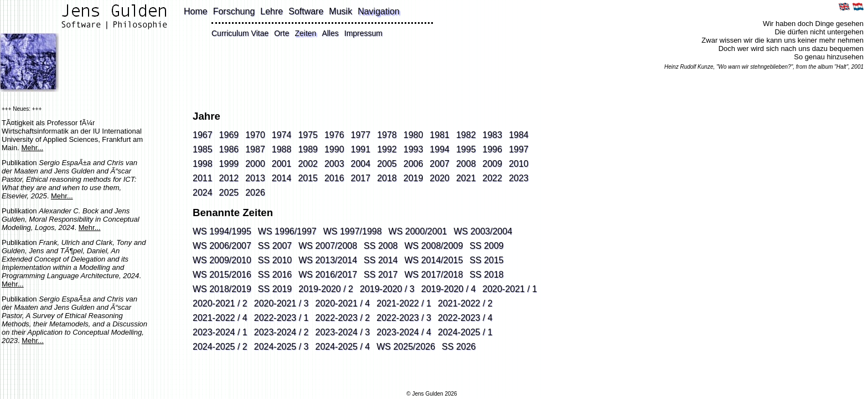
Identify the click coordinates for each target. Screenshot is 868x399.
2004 (361, 164)
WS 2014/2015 (434, 260)
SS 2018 (486, 275)
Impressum (363, 33)
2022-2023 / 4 (465, 318)
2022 (493, 178)
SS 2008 (381, 246)
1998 (203, 164)
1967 (203, 135)
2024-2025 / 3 (281, 347)
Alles (330, 33)
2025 (229, 193)
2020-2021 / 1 (510, 289)
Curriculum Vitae (240, 33)
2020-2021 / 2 (220, 303)
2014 (282, 178)
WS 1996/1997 (287, 231)
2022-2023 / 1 (281, 318)
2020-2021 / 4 (343, 303)
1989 (308, 149)
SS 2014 (381, 260)
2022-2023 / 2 (343, 318)
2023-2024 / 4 (404, 332)
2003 (334, 164)
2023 (519, 178)
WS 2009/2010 (222, 260)
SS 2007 (275, 246)
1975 (308, 135)
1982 (466, 135)
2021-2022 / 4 (220, 318)
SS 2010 (275, 260)
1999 (229, 164)
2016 (334, 178)
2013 (255, 178)
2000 (255, 164)
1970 (255, 135)
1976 (334, 135)
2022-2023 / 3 (404, 318)
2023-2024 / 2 (281, 332)
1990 (334, 149)
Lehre (272, 11)
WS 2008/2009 (434, 246)
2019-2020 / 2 (326, 289)
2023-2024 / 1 (220, 332)
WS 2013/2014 (328, 260)
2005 (387, 164)
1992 (387, 149)
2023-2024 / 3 (343, 332)
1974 (282, 135)
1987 (255, 149)
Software (306, 11)
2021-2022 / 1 (404, 303)
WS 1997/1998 (353, 231)
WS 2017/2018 (434, 275)
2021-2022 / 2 (465, 303)
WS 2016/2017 (328, 275)
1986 (229, 149)
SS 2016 (275, 275)
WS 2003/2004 (483, 231)
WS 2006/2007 (222, 246)
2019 (414, 178)
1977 (361, 135)
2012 (229, 178)
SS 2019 (275, 289)
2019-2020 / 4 (449, 289)
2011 (203, 178)
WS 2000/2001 (418, 231)
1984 (519, 135)
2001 (282, 164)
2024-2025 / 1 (465, 332)
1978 (387, 135)
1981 (440, 135)
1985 (203, 149)
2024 (203, 193)
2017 (361, 178)
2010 (519, 164)
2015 (308, 178)
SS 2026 (459, 347)
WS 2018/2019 (222, 289)
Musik (340, 11)
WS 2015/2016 (222, 275)
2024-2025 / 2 (220, 347)
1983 (493, 135)
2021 (466, 178)
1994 (440, 149)
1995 (466, 149)
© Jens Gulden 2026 (432, 394)
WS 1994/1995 (222, 231)
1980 (414, 135)
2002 (308, 164)
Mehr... (32, 148)
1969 (229, 135)
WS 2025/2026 (406, 347)
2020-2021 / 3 (281, 303)
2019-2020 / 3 (387, 289)
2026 (255, 193)
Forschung (234, 11)
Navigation (379, 11)
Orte (281, 33)
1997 (519, 149)
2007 (440, 164)
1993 (414, 149)
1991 (361, 149)
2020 (440, 178)
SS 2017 (381, 275)
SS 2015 (486, 260)
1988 (282, 149)
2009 (493, 164)
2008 (466, 164)
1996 (493, 149)
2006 (414, 164)
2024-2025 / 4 (343, 347)
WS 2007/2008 (328, 246)
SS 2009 (486, 246)
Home (196, 11)
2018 (387, 178)
